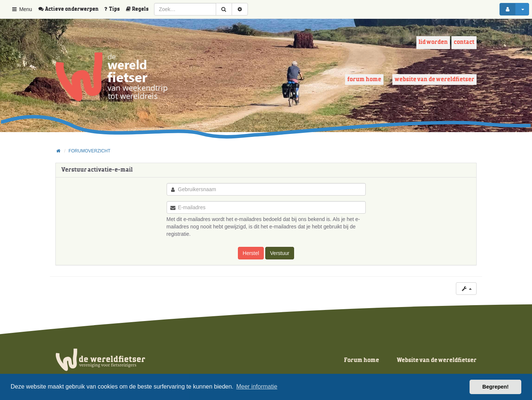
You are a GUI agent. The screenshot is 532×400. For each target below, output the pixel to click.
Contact (464, 42)
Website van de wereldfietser (434, 80)
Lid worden (433, 42)
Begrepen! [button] (496, 387)
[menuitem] (71, 9)
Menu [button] (22, 9)
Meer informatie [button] (257, 387)
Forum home (364, 80)
